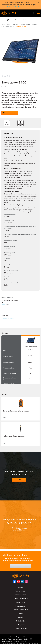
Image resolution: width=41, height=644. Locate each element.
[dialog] (20, 5)
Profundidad (8, 259)
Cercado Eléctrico (25, 24)
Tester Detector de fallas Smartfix (16, 411)
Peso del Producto (9, 265)
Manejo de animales (12, 24)
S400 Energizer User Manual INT (10, 301)
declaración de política (14, 7)
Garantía (7, 277)
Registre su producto (21, 598)
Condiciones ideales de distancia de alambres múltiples (20, 235)
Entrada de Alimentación (11, 283)
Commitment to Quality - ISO (23, 639)
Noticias (21, 617)
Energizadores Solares (8, 26)
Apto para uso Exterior (11, 241)
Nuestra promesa (21, 625)
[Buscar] (34, 14)
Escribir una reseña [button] (8, 319)
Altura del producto (10, 247)
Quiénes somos (20, 602)
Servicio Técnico (20, 595)
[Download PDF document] (4, 304)
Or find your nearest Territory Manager (19, 529)
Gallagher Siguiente (20, 629)
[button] (24, 641)
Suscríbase (20, 566)
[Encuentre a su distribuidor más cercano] (23, 20)
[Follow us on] (15, 582)
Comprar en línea (10, 113)
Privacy (4, 639)
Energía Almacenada (10, 215)
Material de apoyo (21, 591)
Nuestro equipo (20, 606)
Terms (10, 639)
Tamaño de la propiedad (11, 271)
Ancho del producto (10, 253)
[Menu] (38, 13)
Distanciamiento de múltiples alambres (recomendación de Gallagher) (20, 228)
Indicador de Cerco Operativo (14, 436)
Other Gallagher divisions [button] (20, 637)
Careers (21, 613)
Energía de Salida (9, 221)
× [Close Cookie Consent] (39, 2)
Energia (34, 24)
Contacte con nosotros (21, 610)
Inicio (3, 24)
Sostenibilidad (21, 621)
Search (19, 480)
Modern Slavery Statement (10, 641)
